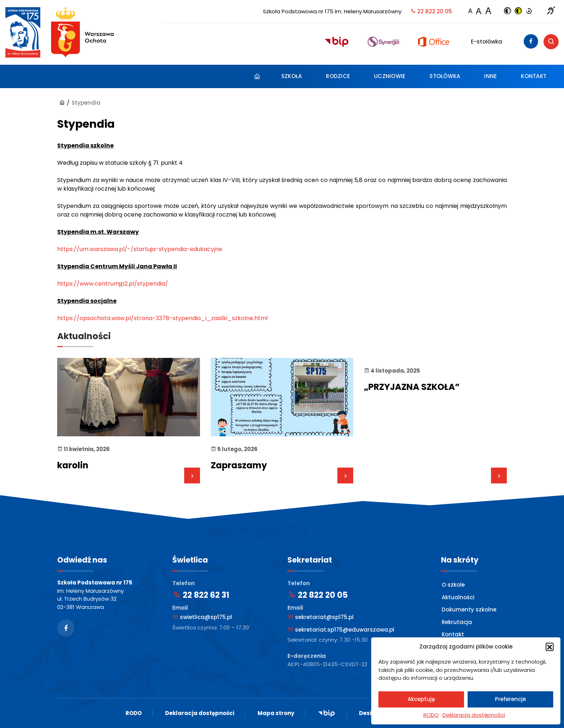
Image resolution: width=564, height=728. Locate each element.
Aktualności (458, 597)
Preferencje (510, 699)
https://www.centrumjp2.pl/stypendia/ (113, 284)
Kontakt (534, 76)
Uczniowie (390, 76)
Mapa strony (276, 713)
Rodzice (338, 76)
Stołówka (445, 76)
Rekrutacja (457, 622)
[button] (550, 647)
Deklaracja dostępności (474, 715)
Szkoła (292, 76)
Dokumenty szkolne (469, 609)
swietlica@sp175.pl (203, 617)
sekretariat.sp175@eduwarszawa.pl (341, 630)
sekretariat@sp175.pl (321, 617)
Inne (490, 76)
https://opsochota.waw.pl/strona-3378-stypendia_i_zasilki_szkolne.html (162, 318)
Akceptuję (421, 699)
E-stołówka (486, 42)
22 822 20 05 (431, 11)
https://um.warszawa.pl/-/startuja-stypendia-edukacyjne (140, 249)
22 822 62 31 (201, 595)
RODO (431, 715)
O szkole (453, 585)
